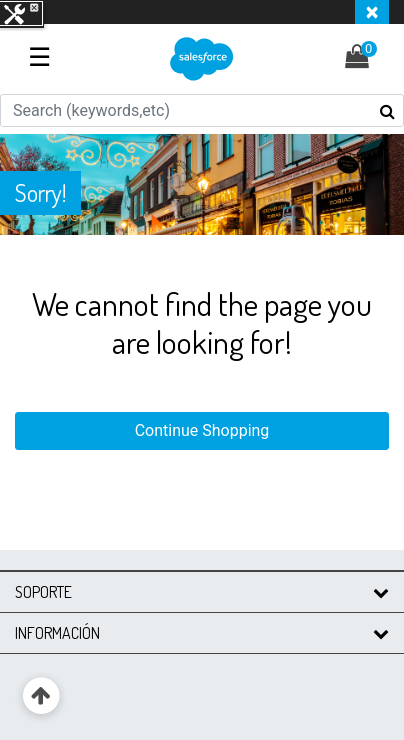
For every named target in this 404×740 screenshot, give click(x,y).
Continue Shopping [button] (202, 430)
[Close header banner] (372, 12)
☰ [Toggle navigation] (39, 57)
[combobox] (202, 110)
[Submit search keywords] (387, 111)
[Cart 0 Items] (367, 59)
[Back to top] (41, 696)
